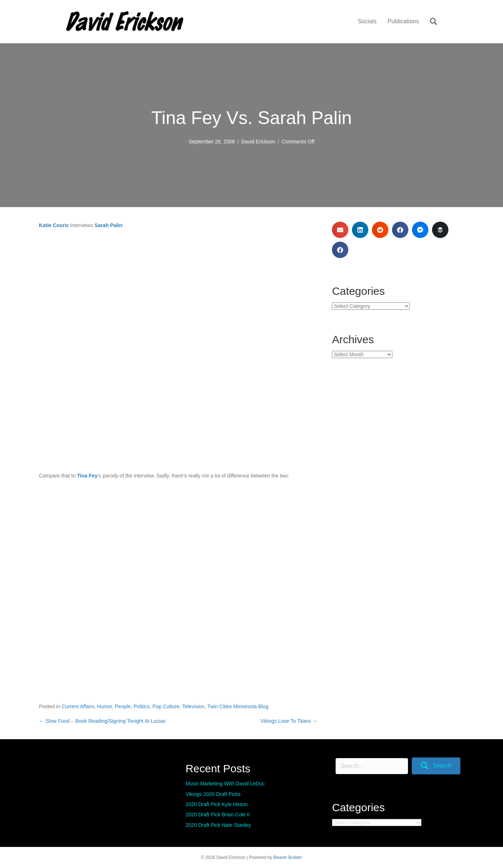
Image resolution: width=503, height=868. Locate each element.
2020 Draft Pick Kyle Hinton (217, 804)
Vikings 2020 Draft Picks (213, 794)
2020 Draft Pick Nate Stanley (218, 825)
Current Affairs (78, 706)
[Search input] (372, 766)
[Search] (431, 21)
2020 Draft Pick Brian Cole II (218, 815)
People (123, 706)
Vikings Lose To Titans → (289, 721)
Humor (104, 706)
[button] (436, 766)
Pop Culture (166, 706)
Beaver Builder (288, 857)
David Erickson (258, 142)
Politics (142, 706)
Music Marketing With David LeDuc (225, 784)
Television (193, 706)
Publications (403, 21)
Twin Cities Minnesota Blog (238, 706)
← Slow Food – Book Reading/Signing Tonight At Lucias (102, 721)
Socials (367, 21)
